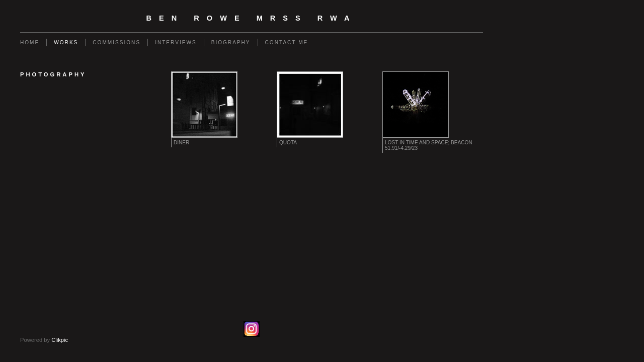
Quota (288, 143)
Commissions (116, 42)
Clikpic (60, 340)
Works (66, 42)
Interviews (176, 42)
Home (30, 42)
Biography (231, 42)
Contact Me (287, 42)
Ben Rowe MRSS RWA (252, 18)
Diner (181, 143)
